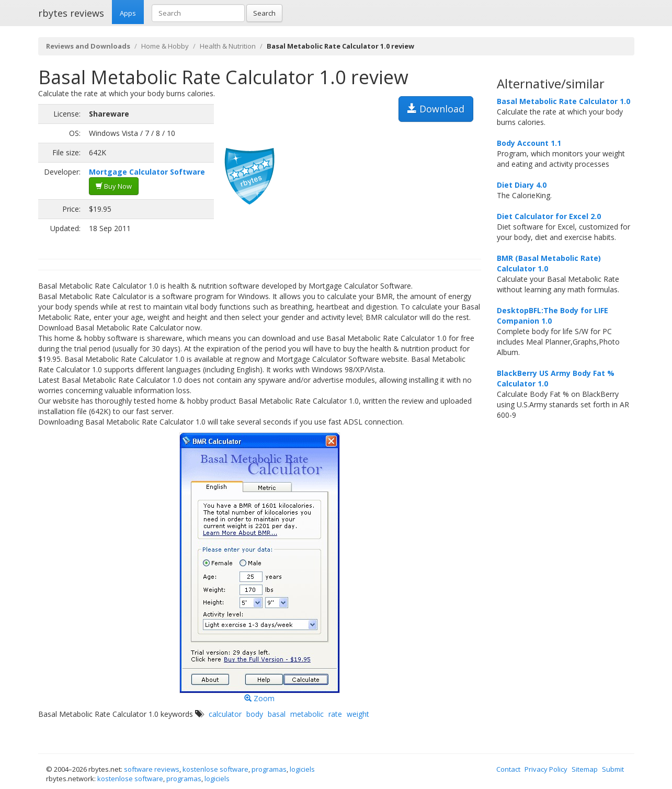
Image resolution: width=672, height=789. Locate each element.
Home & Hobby (165, 46)
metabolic (307, 714)
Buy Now (114, 186)
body (255, 714)
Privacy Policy (546, 769)
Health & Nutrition (228, 46)
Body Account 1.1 (529, 143)
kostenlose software (215, 769)
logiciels (302, 769)
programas (269, 769)
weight (358, 714)
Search (264, 13)
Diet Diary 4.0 (522, 185)
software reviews (152, 769)
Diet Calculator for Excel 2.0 (549, 216)
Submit (613, 769)
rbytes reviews (71, 13)
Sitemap (585, 769)
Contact (508, 769)
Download (436, 109)
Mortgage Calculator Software (147, 172)
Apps (128, 13)
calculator (225, 714)
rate (335, 714)
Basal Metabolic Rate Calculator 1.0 (563, 101)
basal (277, 714)
